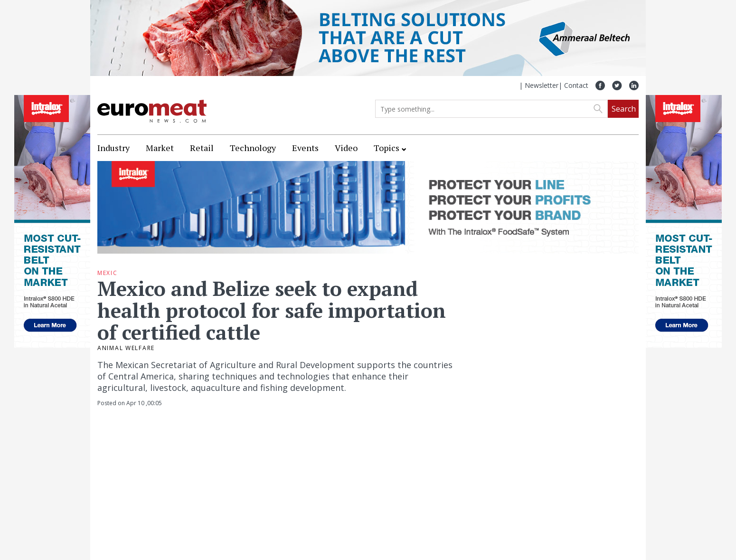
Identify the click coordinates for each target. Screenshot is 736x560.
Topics (387, 148)
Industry (113, 148)
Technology (253, 148)
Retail (202, 148)
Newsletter (542, 85)
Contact (576, 85)
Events (305, 148)
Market (160, 148)
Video (346, 148)
